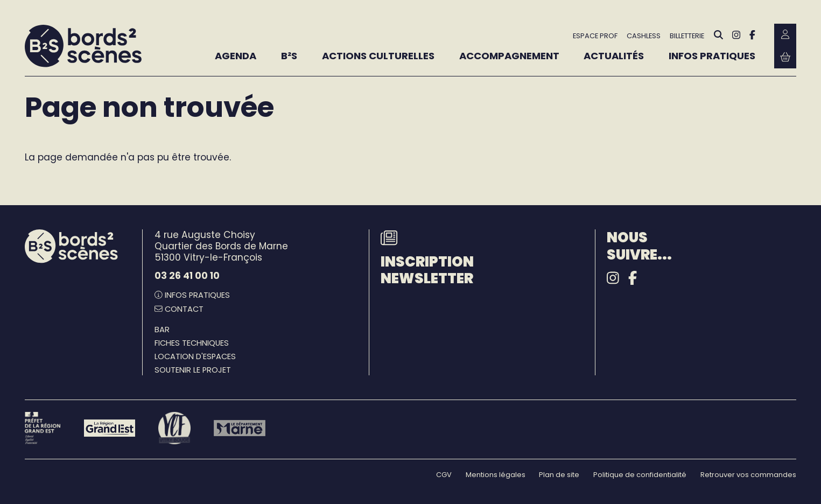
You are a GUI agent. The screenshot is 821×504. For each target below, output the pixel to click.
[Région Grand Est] (110, 428)
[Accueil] (83, 46)
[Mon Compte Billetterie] (785, 35)
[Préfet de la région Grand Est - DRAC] (43, 428)
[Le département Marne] (239, 428)
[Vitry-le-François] (174, 428)
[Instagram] (736, 35)
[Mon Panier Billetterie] (785, 57)
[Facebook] (752, 35)
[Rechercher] (718, 35)
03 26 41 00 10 (187, 276)
